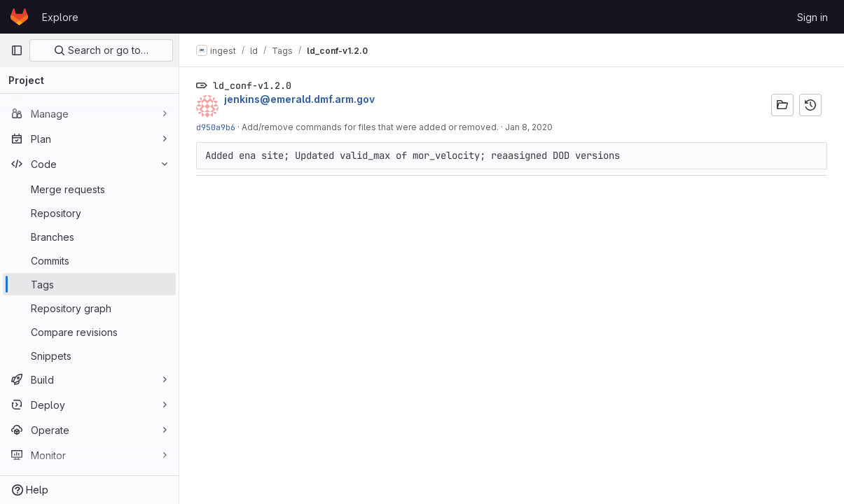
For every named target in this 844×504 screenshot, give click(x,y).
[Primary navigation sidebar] (17, 50)
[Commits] (89, 260)
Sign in (812, 17)
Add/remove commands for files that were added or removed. (370, 127)
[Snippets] (89, 356)
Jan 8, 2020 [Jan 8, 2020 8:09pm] (529, 127)
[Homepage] (19, 17)
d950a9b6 (216, 127)
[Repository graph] (89, 308)
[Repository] (89, 213)
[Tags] (89, 284)
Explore (60, 17)
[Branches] (89, 237)
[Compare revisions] (89, 332)
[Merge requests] (89, 189)
